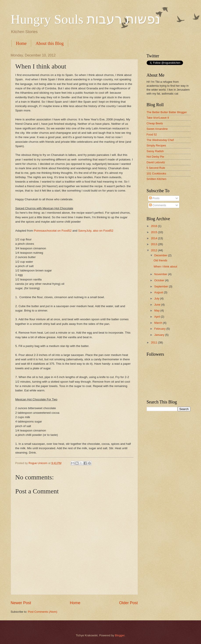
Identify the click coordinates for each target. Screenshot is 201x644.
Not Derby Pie (155, 157)
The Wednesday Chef (160, 140)
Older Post (128, 603)
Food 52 (152, 135)
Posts (154, 198)
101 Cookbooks (156, 173)
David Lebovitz (156, 162)
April (157, 317)
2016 (154, 226)
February (160, 329)
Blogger (120, 635)
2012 (154, 250)
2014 (154, 238)
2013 (154, 244)
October (160, 280)
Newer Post (21, 603)
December (161, 255)
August (159, 292)
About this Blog (50, 43)
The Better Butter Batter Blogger (167, 112)
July (157, 298)
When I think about (165, 267)
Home (21, 43)
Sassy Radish (155, 151)
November (161, 274)
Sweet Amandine (157, 129)
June (158, 305)
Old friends (160, 260)
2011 (154, 342)
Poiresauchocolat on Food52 (53, 231)
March (159, 323)
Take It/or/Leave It (158, 118)
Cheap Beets (155, 123)
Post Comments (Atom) (43, 612)
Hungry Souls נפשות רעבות (86, 19)
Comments (158, 205)
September (162, 286)
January (160, 335)
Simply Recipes (156, 145)
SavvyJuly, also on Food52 (96, 231)
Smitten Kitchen (157, 179)
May (157, 311)
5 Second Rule (156, 168)
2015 (154, 232)
